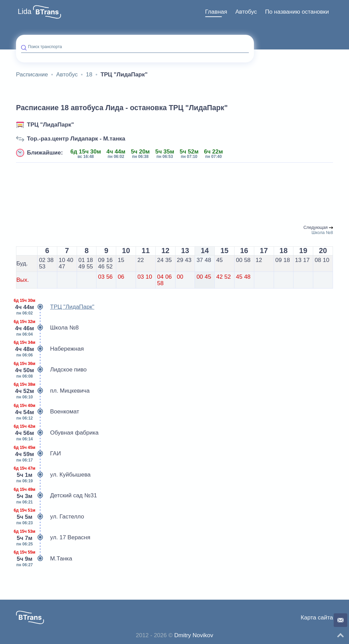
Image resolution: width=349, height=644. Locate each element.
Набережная (50, 349)
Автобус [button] (246, 12)
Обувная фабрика (57, 433)
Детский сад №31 (56, 496)
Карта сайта (317, 618)
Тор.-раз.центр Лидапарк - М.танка (76, 139)
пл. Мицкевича (53, 391)
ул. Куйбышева (53, 475)
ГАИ (39, 454)
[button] (47, 12)
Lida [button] (25, 12)
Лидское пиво (51, 370)
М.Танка (44, 559)
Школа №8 (47, 328)
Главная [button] (216, 12)
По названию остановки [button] (297, 12)
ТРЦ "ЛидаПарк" (50, 125)
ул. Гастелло (50, 517)
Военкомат (48, 412)
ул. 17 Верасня (53, 538)
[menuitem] (216, 12)
